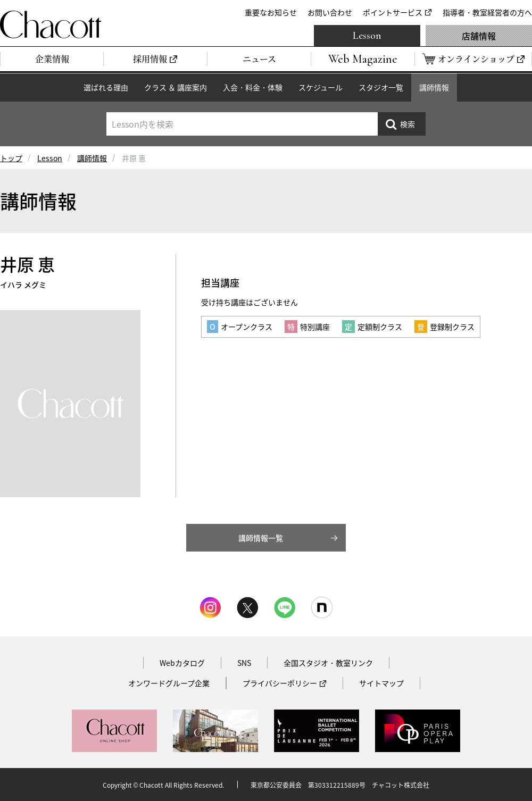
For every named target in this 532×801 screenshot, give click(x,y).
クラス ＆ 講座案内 (176, 87)
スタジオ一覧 (381, 87)
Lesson (367, 36)
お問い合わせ (330, 12)
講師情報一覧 (261, 538)
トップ (11, 158)
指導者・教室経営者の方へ (487, 12)
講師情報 (434, 87)
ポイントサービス (393, 12)
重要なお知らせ (271, 12)
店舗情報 (479, 36)
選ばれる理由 (106, 87)
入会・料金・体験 (253, 87)
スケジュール (321, 87)
